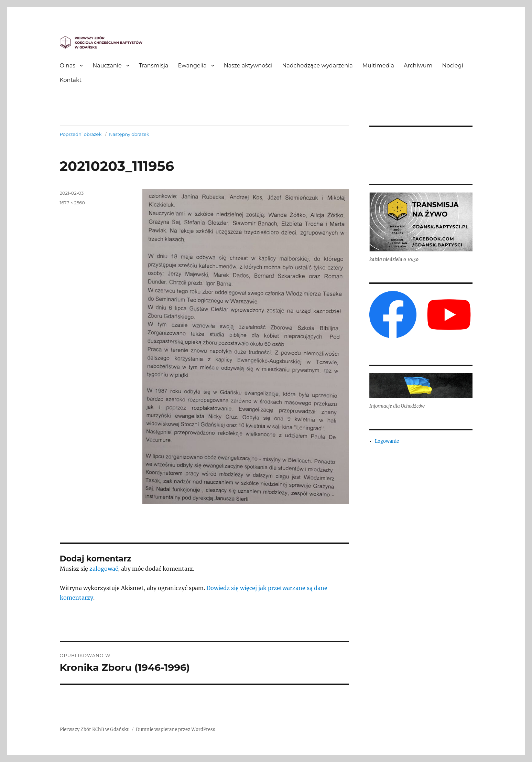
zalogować (104, 569)
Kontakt (71, 80)
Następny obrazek (129, 134)
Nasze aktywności (248, 66)
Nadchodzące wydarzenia (317, 66)
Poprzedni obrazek (81, 134)
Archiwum (418, 66)
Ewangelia (192, 66)
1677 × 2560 (72, 203)
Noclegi (453, 66)
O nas (68, 66)
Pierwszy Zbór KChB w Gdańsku (95, 729)
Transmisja (154, 66)
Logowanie (387, 441)
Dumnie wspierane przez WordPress (176, 729)
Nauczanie (107, 66)
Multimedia (378, 66)
